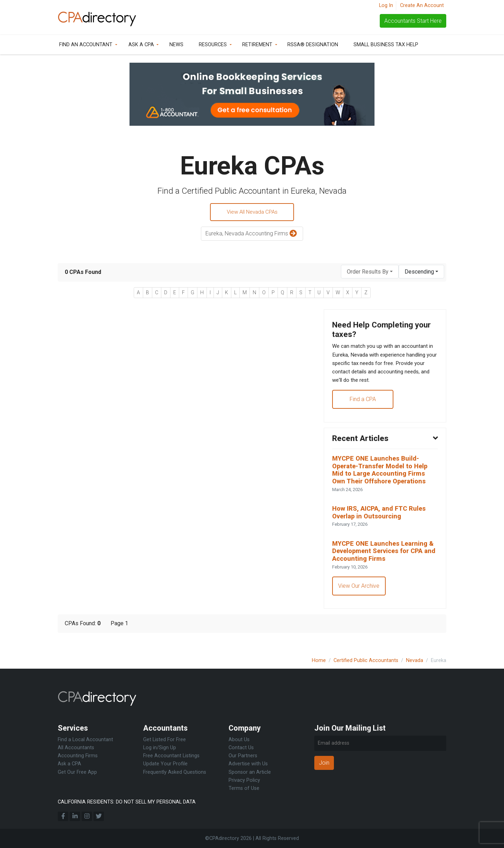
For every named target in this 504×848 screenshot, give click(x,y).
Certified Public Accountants (366, 660)
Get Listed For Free (164, 740)
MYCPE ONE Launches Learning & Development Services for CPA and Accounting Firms (384, 562)
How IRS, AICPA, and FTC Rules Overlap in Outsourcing (381, 522)
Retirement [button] (257, 45)
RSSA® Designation (313, 45)
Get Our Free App (77, 772)
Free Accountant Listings (171, 756)
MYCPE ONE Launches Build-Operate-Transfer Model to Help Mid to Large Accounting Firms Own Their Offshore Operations (383, 477)
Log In (386, 5)
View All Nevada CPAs (252, 212)
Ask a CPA (141, 45)
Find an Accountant (86, 45)
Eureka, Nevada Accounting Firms (252, 235)
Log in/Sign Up (160, 748)
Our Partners (243, 756)
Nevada (415, 660)
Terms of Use (244, 788)
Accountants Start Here (413, 21)
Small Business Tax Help (386, 45)
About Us (239, 740)
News (176, 45)
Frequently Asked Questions (175, 772)
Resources (213, 45)
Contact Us (241, 748)
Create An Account (422, 5)
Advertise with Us (248, 764)
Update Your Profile (165, 764)
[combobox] (370, 273)
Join (324, 763)
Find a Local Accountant (85, 740)
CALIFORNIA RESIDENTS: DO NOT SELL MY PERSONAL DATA (127, 802)
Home (319, 660)
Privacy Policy (244, 780)
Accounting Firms (78, 756)
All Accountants (76, 748)
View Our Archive (359, 598)
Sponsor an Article (250, 772)
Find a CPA (363, 404)
